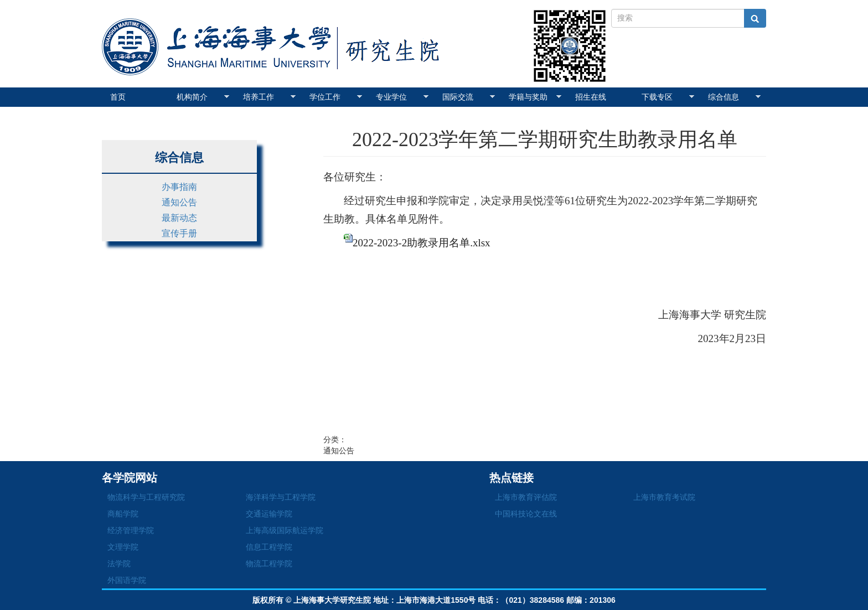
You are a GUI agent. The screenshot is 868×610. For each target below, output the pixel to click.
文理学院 (123, 547)
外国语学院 (127, 580)
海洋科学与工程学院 (281, 497)
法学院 (119, 564)
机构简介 (203, 97)
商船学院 (123, 514)
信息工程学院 (269, 547)
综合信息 (734, 97)
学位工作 (336, 97)
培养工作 (269, 97)
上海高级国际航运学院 (285, 530)
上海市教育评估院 (526, 497)
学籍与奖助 (535, 97)
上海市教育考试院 (664, 497)
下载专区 (668, 97)
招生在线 (591, 97)
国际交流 (469, 97)
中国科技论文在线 (526, 514)
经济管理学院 (131, 530)
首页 (118, 97)
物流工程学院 (269, 564)
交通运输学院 (269, 514)
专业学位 (402, 97)
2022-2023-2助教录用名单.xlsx (422, 243)
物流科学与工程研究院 (146, 497)
